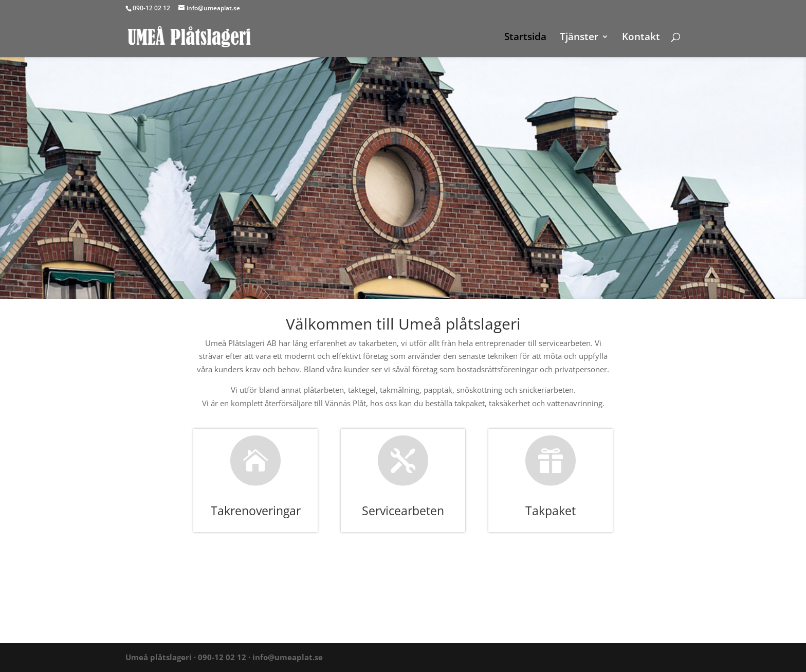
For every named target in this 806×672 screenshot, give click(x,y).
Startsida (525, 38)
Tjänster (579, 38)
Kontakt (641, 38)
